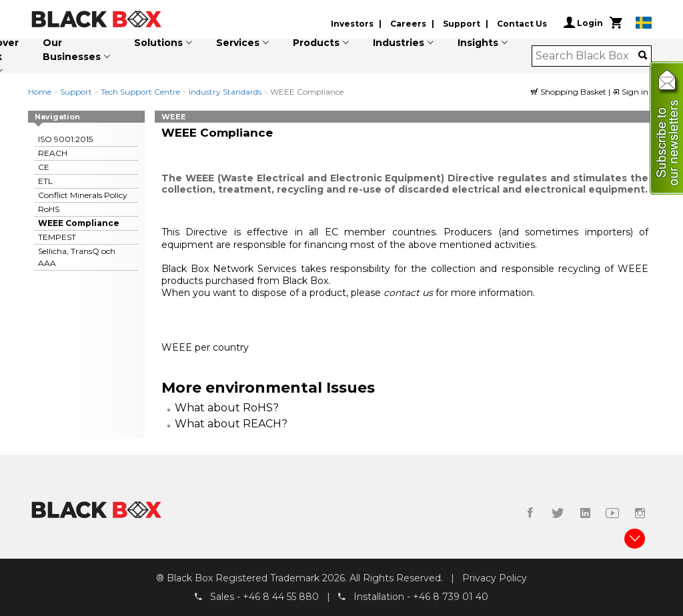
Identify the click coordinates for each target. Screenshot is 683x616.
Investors (352, 24)
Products (316, 43)
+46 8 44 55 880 (281, 597)
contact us (410, 293)
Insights (478, 43)
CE (44, 167)
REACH (53, 153)
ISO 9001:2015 (65, 139)
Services (238, 43)
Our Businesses (72, 50)
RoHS (49, 209)
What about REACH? (231, 424)
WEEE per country (205, 347)
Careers (408, 24)
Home (40, 92)
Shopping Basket (570, 92)
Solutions (158, 43)
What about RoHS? (227, 408)
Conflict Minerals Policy (83, 195)
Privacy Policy (495, 578)
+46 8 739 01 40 (451, 597)
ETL (45, 181)
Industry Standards (225, 92)
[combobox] (587, 56)
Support (462, 24)
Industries (399, 43)
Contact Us (522, 24)
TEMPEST (57, 237)
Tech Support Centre (140, 92)
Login (583, 23)
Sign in (630, 92)
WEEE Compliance (79, 223)
